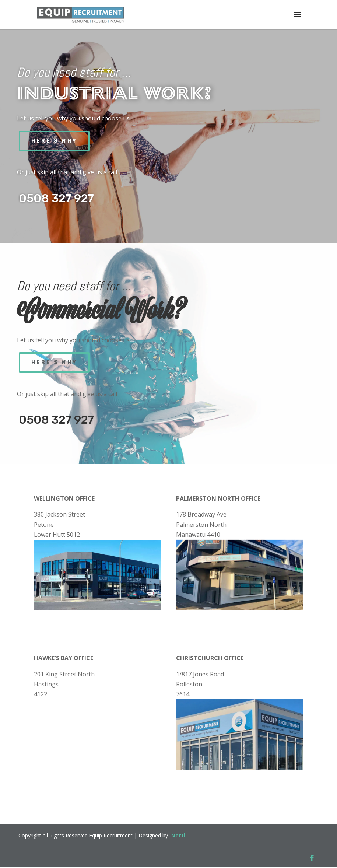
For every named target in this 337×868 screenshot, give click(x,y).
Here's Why (54, 141)
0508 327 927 (56, 198)
